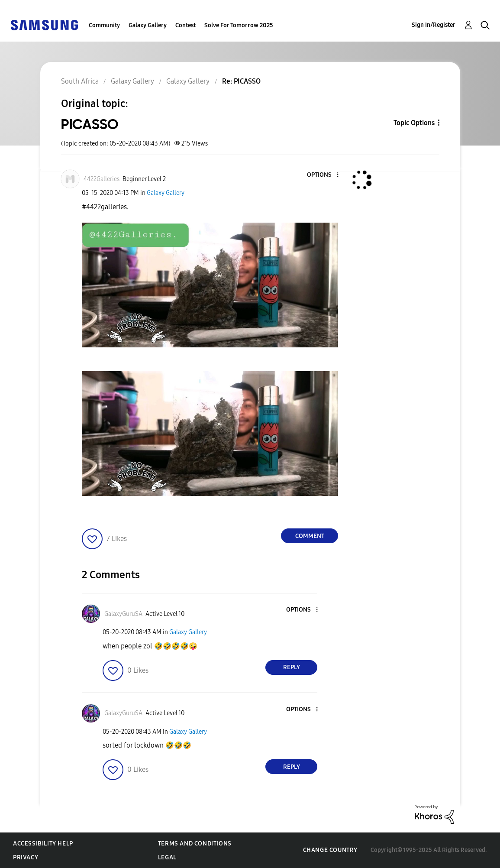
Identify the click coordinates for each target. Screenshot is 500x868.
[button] (323, 175)
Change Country (330, 850)
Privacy (26, 857)
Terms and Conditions (195, 844)
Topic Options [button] (414, 123)
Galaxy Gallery (148, 25)
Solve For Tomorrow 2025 (239, 25)
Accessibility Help (43, 844)
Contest (185, 25)
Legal (167, 857)
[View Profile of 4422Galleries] (102, 179)
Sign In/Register (434, 25)
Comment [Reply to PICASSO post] (310, 536)
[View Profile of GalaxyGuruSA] (123, 614)
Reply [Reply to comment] (292, 667)
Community (104, 25)
